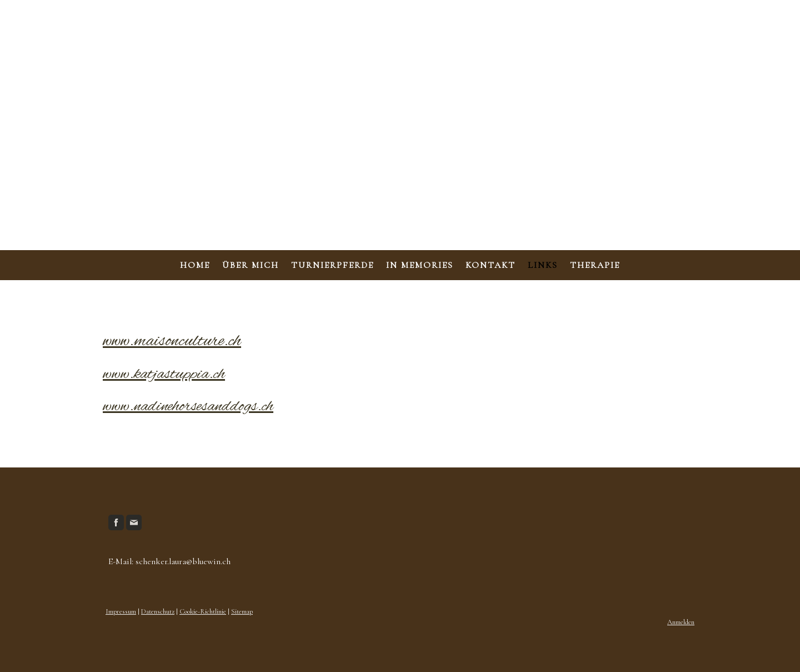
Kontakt (491, 265)
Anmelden (681, 622)
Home (195, 265)
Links (543, 265)
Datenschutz (158, 611)
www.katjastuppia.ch (164, 375)
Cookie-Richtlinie (203, 611)
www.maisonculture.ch (172, 341)
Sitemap (242, 611)
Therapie (595, 265)
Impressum (121, 611)
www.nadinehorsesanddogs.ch (188, 407)
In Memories (420, 265)
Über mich (251, 265)
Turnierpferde (332, 265)
